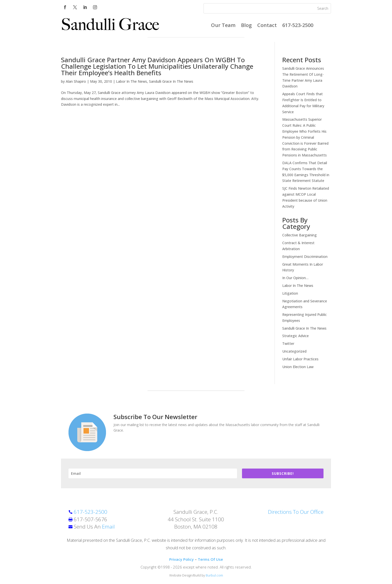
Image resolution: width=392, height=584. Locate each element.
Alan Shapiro (76, 81)
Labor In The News (131, 81)
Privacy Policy (181, 559)
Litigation (290, 293)
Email (108, 527)
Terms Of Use (210, 559)
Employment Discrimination (305, 257)
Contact (267, 26)
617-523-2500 (298, 26)
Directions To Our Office (296, 512)
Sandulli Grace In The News (171, 81)
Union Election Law (298, 367)
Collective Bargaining (299, 235)
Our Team (223, 26)
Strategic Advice (295, 336)
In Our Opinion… (295, 278)
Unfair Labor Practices (300, 359)
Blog (246, 26)
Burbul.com (214, 575)
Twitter (288, 343)
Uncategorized (294, 351)
